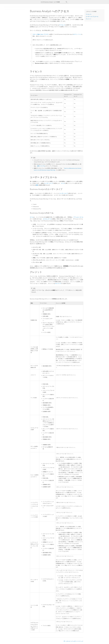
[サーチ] (66, 2)
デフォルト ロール (78, 217)
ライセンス (62, 25)
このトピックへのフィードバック (74, 641)
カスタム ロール (47, 219)
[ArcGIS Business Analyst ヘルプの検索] (53, 2)
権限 (37, 185)
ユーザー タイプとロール (92, 17)
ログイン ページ (77, 34)
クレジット (89, 19)
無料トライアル (41, 166)
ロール (63, 183)
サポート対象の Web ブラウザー (41, 34)
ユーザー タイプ (49, 183)
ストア (58, 283)
